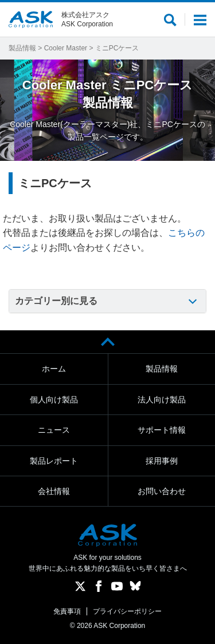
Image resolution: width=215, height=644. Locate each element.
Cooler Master (66, 48)
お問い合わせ (162, 491)
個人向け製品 (54, 400)
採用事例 (162, 461)
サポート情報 (162, 430)
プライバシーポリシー (127, 611)
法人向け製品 (162, 400)
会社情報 (54, 491)
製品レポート (54, 461)
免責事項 (67, 611)
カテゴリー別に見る (56, 301)
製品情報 (22, 48)
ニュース (54, 430)
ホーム (54, 369)
